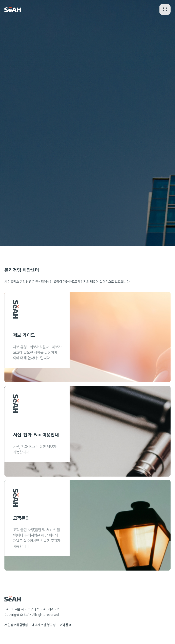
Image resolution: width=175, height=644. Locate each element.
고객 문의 (65, 625)
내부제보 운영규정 (44, 625)
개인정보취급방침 (16, 625)
